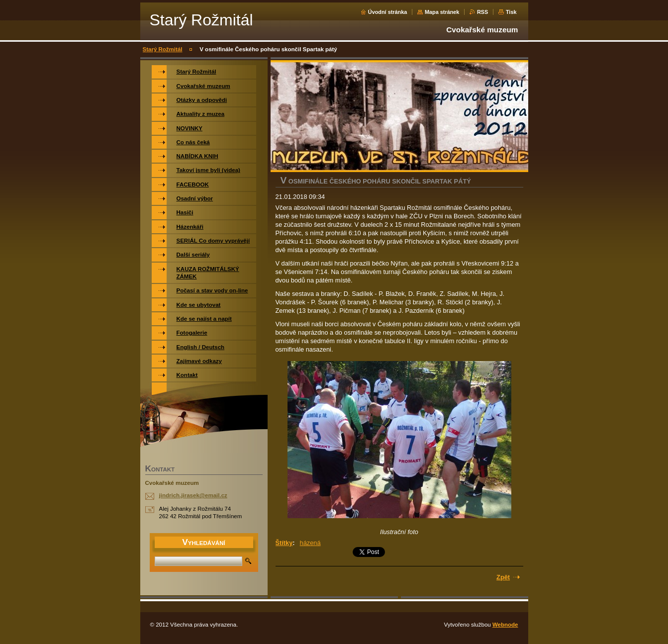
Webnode (505, 625)
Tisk (511, 12)
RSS (482, 12)
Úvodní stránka (388, 12)
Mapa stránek (442, 12)
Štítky (284, 543)
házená (310, 543)
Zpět (503, 577)
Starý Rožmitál (163, 49)
